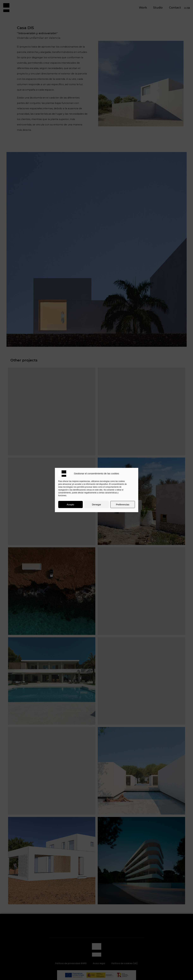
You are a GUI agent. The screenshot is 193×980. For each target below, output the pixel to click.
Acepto (70, 504)
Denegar (97, 504)
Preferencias (123, 504)
